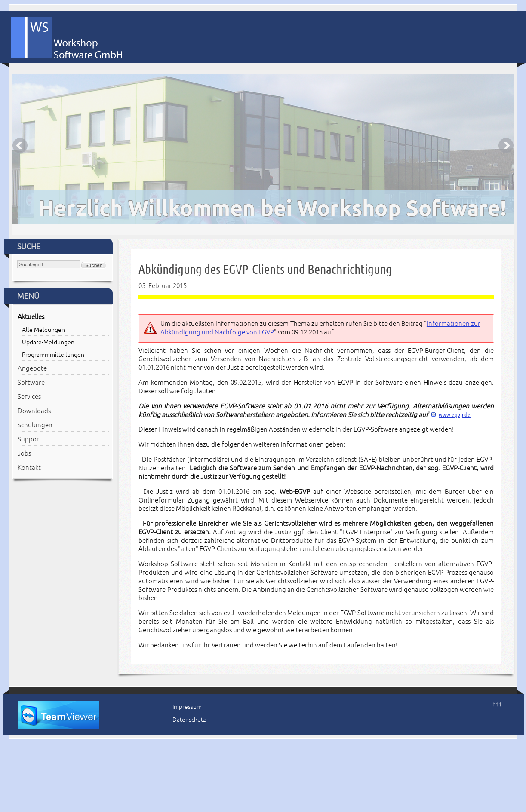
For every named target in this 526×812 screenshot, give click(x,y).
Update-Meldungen (48, 342)
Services (29, 397)
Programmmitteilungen (53, 355)
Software (31, 383)
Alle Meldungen (43, 330)
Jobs (24, 453)
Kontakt (29, 468)
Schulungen (35, 425)
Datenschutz (189, 720)
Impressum (187, 707)
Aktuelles (31, 317)
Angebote (32, 368)
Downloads (34, 411)
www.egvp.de (455, 415)
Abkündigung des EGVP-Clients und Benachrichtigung (265, 269)
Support (30, 439)
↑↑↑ (497, 704)
